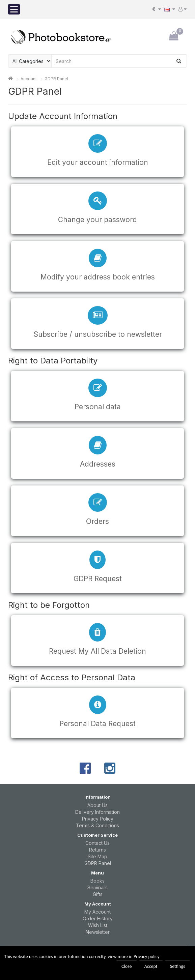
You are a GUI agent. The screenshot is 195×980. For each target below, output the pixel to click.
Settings (178, 966)
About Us (97, 805)
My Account (97, 912)
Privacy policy (147, 957)
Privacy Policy (98, 819)
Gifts (98, 894)
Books (97, 881)
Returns (97, 850)
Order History (98, 918)
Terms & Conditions (97, 825)
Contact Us (97, 843)
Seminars (97, 887)
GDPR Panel (56, 79)
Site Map (97, 856)
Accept (151, 966)
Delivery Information (97, 812)
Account (29, 79)
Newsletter (98, 932)
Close (127, 966)
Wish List (98, 925)
